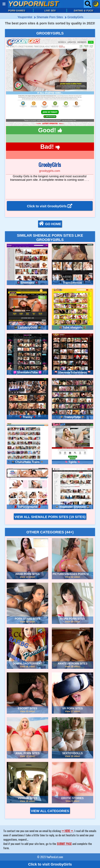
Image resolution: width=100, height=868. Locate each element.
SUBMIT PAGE (64, 844)
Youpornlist (25, 17)
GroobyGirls (75, 17)
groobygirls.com (50, 171)
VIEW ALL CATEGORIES (50, 811)
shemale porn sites (50, 17)
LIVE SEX (50, 10)
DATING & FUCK (83, 10)
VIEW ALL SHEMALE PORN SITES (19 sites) (50, 517)
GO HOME (50, 224)
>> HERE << (67, 831)
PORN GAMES (17, 10)
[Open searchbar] (88, 4)
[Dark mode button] (96, 4)
